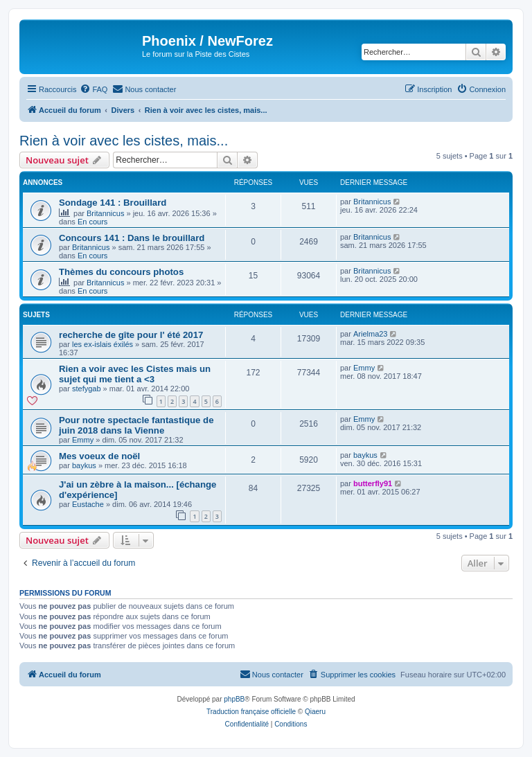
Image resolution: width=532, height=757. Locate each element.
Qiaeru (315, 712)
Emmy (364, 368)
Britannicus (105, 213)
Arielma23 (371, 334)
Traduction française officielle (251, 712)
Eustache (88, 504)
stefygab (87, 389)
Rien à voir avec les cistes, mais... (124, 141)
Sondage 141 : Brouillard (113, 203)
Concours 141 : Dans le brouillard (132, 238)
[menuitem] (94, 89)
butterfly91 (373, 483)
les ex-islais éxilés (103, 344)
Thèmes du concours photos (121, 272)
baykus (84, 465)
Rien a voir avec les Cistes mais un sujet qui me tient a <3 (135, 374)
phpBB (234, 699)
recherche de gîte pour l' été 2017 (131, 335)
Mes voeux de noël (99, 456)
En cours (92, 222)
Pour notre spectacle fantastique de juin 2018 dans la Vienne (136, 425)
